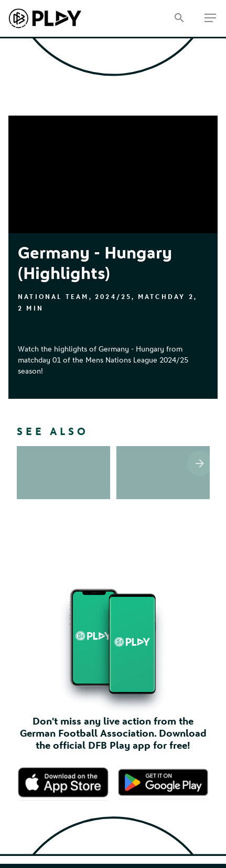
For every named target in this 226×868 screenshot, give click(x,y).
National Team (53, 297)
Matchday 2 (166, 297)
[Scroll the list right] (200, 463)
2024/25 (113, 297)
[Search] (179, 19)
